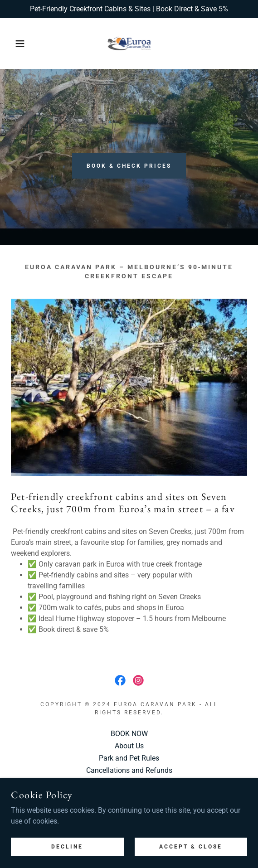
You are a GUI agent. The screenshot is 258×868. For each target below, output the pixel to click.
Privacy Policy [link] (129, 783)
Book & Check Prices (129, 166)
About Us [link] (129, 746)
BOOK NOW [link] (129, 734)
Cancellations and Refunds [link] (129, 770)
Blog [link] (129, 795)
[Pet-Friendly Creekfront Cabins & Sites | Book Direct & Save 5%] (129, 9)
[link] (129, 44)
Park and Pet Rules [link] (129, 758)
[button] (18, 44)
